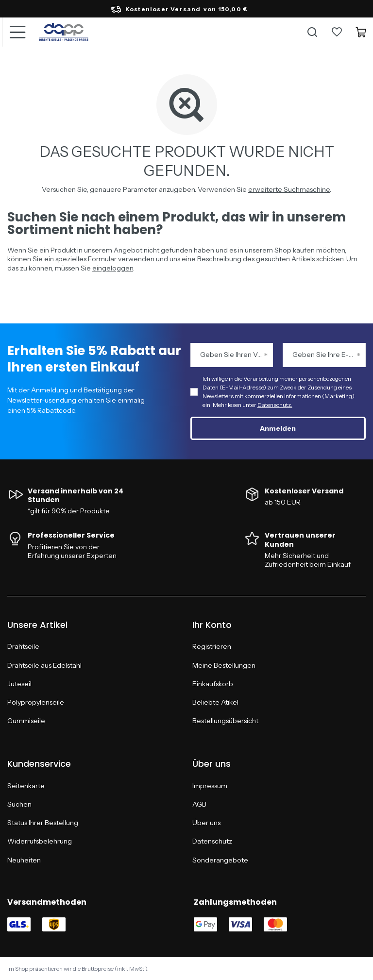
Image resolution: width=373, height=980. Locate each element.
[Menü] (17, 32)
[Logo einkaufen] (64, 32)
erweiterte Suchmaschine (289, 189)
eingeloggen (113, 268)
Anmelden (278, 428)
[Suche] (312, 32)
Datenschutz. (275, 405)
